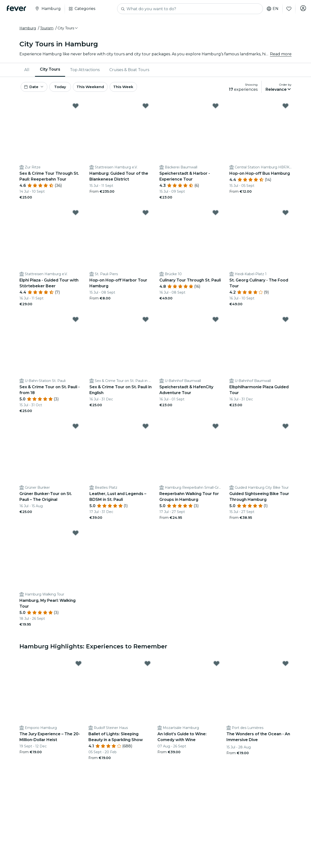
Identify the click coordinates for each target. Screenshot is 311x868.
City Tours (50, 71)
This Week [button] (135, 89)
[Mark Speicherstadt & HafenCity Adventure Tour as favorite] (216, 323)
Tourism (47, 30)
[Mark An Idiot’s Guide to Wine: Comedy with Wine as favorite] (216, 667)
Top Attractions (85, 71)
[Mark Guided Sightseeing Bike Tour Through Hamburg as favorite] (285, 430)
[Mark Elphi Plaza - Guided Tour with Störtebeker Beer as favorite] (76, 216)
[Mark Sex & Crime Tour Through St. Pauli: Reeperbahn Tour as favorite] (76, 109)
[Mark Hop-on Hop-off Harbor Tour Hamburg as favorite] (146, 216)
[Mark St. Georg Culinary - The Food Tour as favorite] (285, 216)
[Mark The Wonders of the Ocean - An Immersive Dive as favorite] (285, 667)
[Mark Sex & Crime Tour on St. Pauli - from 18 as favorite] (76, 323)
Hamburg (28, 30)
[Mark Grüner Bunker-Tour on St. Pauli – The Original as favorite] (76, 430)
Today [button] (65, 89)
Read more (281, 56)
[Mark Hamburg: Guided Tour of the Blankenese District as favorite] (146, 109)
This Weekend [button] (99, 89)
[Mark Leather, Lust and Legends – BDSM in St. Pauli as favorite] (146, 430)
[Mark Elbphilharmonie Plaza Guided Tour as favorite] (285, 323)
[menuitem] (27, 72)
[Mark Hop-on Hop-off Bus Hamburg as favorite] (285, 109)
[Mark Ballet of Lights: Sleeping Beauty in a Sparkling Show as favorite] (147, 667)
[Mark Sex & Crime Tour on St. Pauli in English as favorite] (146, 323)
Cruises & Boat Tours (129, 71)
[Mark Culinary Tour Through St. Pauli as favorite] (216, 216)
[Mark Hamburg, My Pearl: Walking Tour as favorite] (76, 537)
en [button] (271, 9)
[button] (68, 30)
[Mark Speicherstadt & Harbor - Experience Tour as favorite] (216, 109)
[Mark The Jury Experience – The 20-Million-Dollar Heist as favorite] (78, 667)
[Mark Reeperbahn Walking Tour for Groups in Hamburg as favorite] (216, 430)
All (27, 71)
